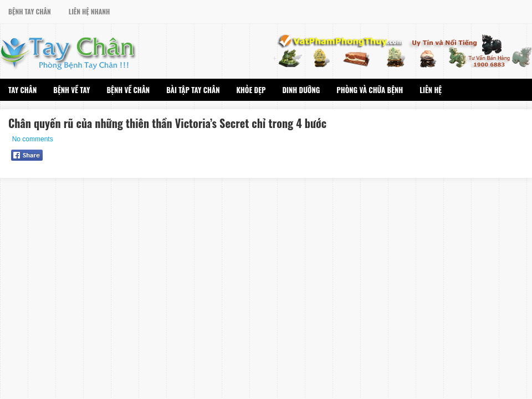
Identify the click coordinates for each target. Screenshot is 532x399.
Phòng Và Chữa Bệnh (370, 90)
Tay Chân (22, 90)
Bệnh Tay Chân (30, 11)
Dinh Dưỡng (301, 90)
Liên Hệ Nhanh (89, 11)
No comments (33, 139)
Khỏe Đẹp (251, 90)
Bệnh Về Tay (71, 90)
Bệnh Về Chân (128, 90)
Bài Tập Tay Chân (193, 90)
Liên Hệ (431, 90)
